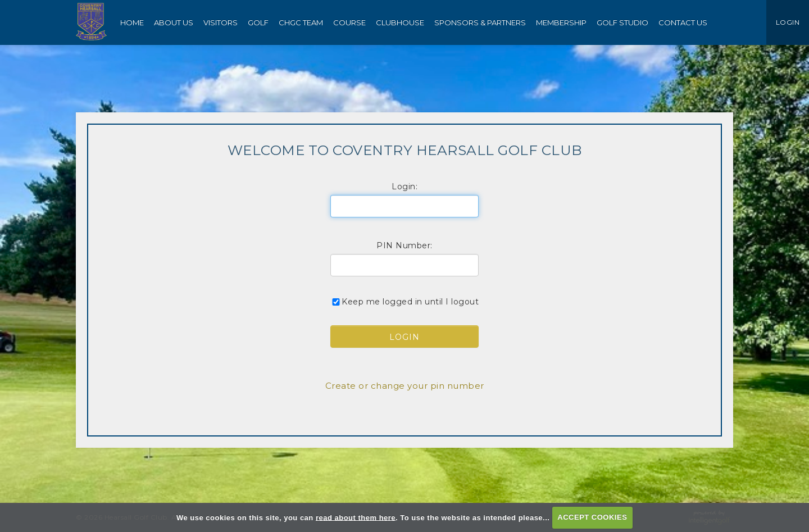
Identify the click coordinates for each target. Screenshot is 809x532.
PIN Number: (404, 245)
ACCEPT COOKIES (592, 517)
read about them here (356, 517)
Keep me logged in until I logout (404, 302)
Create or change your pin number (405, 386)
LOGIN (788, 22)
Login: (404, 187)
